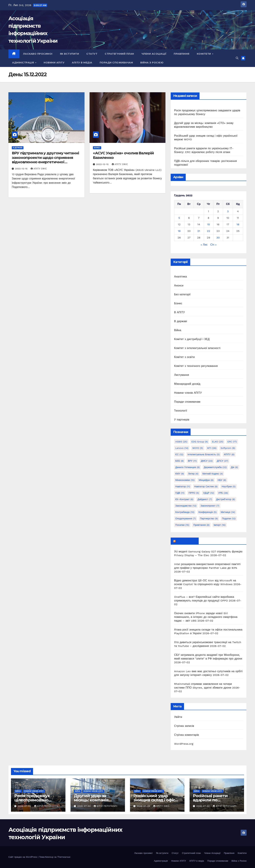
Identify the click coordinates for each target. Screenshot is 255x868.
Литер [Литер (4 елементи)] (193, 474)
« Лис (204, 245)
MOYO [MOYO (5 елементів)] (198, 448)
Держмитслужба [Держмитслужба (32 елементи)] (215, 467)
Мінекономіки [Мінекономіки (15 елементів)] (185, 480)
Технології (181, 411)
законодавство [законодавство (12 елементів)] (186, 506)
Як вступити (69, 54)
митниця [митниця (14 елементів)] (228, 512)
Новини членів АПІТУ (188, 393)
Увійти (178, 717)
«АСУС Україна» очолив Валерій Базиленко (123, 155)
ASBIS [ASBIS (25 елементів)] (181, 442)
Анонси (179, 285)
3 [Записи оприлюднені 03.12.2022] (228, 211)
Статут (92, 54)
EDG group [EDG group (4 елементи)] (200, 442)
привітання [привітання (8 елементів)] (201, 525)
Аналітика (180, 277)
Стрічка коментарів (186, 735)
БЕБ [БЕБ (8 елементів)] (179, 461)
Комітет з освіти (184, 357)
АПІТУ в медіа (82, 63)
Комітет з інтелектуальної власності (197, 348)
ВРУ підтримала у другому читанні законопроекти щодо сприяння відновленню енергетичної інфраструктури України (45, 160)
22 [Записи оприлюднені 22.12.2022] (209, 231)
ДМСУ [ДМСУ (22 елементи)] (207, 461)
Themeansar (64, 857)
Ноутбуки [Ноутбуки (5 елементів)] (229, 486)
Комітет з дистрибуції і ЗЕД (192, 339)
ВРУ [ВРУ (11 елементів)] (192, 461)
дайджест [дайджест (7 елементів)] (205, 499)
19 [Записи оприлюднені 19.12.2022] (179, 231)
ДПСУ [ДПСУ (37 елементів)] (222, 461)
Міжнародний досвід (187, 384)
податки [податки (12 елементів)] (229, 519)
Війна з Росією (152, 63)
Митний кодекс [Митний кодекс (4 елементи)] (213, 474)
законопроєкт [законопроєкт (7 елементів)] (210, 506)
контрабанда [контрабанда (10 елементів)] (185, 512)
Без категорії (182, 294)
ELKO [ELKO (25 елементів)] (218, 442)
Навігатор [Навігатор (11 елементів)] (183, 486)
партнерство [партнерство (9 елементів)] (209, 519)
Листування (182, 375)
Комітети (204, 54)
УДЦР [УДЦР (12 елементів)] (209, 493)
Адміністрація (23, 63)
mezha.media (186, 541)
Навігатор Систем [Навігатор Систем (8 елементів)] (206, 486)
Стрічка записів (184, 726)
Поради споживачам (116, 63)
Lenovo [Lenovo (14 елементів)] (182, 448)
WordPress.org (184, 744)
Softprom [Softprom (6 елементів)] (228, 448)
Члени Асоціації (154, 54)
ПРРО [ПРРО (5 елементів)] (194, 493)
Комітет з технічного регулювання (196, 366)
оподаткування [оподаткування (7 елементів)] (186, 519)
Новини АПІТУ (54, 63)
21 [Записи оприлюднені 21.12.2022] (199, 231)
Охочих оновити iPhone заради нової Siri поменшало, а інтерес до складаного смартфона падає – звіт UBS (206, 617)
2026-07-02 (25, 806)
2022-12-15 (22, 169)
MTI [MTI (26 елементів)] (212, 448)
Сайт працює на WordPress (23, 857)
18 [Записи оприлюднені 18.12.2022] (238, 224)
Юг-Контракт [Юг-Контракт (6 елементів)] (184, 499)
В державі (18, 148)
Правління (182, 54)
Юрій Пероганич (46, 806)
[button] (237, 58)
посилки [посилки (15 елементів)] (182, 525)
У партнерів (182, 420)
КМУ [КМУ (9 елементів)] (180, 474)
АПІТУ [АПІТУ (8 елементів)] (229, 454)
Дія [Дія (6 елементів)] (234, 467)
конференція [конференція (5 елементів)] (208, 512)
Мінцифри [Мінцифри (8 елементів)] (206, 480)
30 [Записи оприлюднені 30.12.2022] (218, 238)
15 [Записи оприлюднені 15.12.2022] (208, 224)
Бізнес (97, 148)
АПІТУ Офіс (39, 169)
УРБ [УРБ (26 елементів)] (223, 493)
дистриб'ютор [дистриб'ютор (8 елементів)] (226, 499)
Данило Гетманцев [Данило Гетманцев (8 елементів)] (187, 467)
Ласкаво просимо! (38, 54)
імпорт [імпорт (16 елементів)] (220, 525)
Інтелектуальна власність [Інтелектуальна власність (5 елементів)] (204, 454)
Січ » (213, 245)
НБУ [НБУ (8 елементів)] (222, 480)
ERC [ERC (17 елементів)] (232, 442)
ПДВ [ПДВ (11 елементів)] (180, 493)
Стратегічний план (119, 54)
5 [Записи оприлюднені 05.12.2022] (179, 218)
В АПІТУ (179, 312)
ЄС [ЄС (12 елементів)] (179, 454)
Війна (178, 330)
